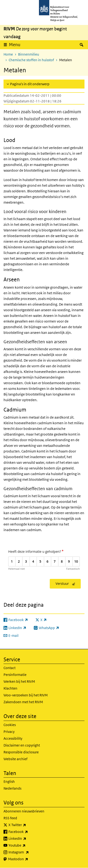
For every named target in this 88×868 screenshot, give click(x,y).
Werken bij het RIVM (19, 681)
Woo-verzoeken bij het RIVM (26, 695)
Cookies (10, 725)
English (9, 781)
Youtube (27, 845)
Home (8, 54)
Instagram (29, 852)
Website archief (15, 759)
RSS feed (10, 818)
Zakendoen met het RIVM (23, 702)
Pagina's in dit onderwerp (30, 84)
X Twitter (28, 825)
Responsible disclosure (21, 752)
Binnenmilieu (29, 54)
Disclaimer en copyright (22, 745)
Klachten (10, 688)
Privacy (9, 732)
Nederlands (12, 788)
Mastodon (28, 859)
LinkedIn (28, 839)
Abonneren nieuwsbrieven (24, 811)
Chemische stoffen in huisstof (31, 60)
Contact (10, 668)
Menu (15, 45)
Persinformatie (15, 675)
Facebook (29, 832)
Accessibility (13, 738)
